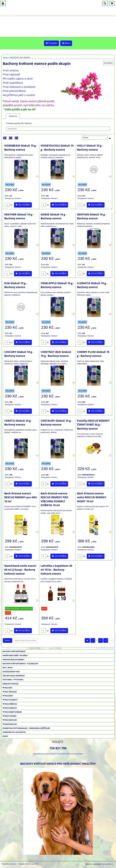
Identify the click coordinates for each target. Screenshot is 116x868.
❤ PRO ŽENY (8, 696)
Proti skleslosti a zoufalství (19, 87)
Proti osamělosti (13, 83)
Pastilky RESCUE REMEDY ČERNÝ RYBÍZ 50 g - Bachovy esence (93, 425)
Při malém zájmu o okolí (18, 78)
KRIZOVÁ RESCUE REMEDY (13, 660)
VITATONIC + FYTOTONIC (13, 680)
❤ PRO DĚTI (7, 688)
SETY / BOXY (8, 668)
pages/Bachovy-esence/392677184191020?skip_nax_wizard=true (58, 754)
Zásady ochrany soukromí (28, 864)
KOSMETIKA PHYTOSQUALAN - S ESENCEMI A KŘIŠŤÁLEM (26, 728)
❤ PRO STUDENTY (10, 700)
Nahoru (7, 640)
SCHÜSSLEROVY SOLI (11, 672)
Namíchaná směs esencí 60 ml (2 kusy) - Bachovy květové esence (20, 570)
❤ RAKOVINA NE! (10, 724)
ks (9, 205)
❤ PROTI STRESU (9, 716)
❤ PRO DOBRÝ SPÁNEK (12, 712)
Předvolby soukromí (9, 864)
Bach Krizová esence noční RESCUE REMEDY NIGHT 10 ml (92, 497)
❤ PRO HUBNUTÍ (10, 708)
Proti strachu (11, 70)
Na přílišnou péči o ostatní (19, 95)
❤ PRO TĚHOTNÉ (10, 692)
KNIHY (5, 736)
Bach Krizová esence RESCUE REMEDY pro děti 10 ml (21, 497)
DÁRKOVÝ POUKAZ (11, 684)
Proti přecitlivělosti (14, 91)
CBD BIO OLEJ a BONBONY (14, 676)
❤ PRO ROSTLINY (10, 720)
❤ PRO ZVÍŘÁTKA (10, 704)
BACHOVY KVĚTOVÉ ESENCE (14, 651)
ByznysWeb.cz (108, 864)
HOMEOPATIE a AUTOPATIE (14, 732)
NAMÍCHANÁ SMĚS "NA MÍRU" (15, 655)
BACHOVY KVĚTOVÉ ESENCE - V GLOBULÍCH (20, 664)
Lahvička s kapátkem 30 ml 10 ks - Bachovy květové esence (56, 570)
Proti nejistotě (11, 74)
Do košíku (23, 205)
